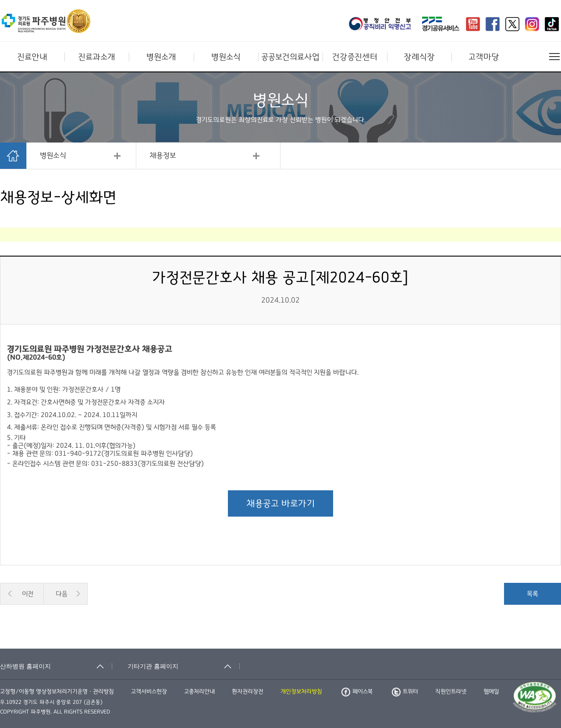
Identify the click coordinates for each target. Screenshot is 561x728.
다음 (62, 594)
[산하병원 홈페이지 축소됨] (56, 666)
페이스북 (357, 692)
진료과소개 (97, 57)
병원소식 (226, 57)
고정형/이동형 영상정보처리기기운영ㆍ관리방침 (57, 692)
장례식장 (419, 57)
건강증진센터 (355, 57)
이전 (28, 594)
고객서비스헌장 (149, 692)
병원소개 (161, 57)
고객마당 (484, 57)
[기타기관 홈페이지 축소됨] (184, 666)
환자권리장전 (248, 692)
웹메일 (491, 692)
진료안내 (32, 57)
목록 (533, 594)
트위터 (405, 692)
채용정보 (163, 156)
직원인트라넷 (451, 692)
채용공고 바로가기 (280, 503)
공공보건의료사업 (290, 57)
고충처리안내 (199, 692)
